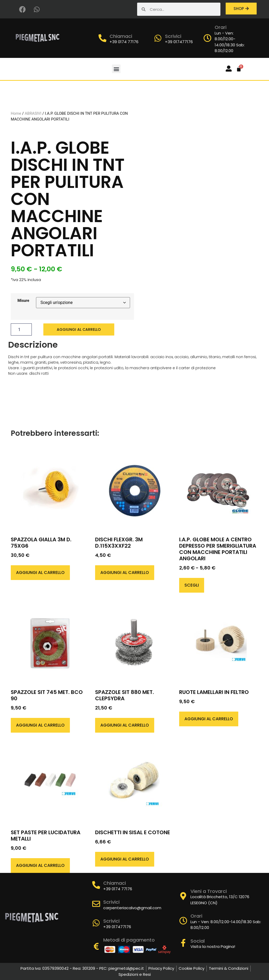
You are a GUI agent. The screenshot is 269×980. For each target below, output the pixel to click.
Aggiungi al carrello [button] (40, 572)
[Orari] (208, 38)
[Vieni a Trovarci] (183, 896)
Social (198, 941)
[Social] (183, 943)
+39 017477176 (179, 42)
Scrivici (173, 36)
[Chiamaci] (102, 38)
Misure (24, 301)
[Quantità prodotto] (21, 329)
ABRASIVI (33, 113)
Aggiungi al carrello (79, 329)
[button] (116, 69)
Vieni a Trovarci (209, 891)
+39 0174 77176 (124, 42)
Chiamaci (121, 36)
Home (16, 113)
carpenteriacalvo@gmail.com (132, 908)
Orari (221, 27)
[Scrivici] (158, 38)
